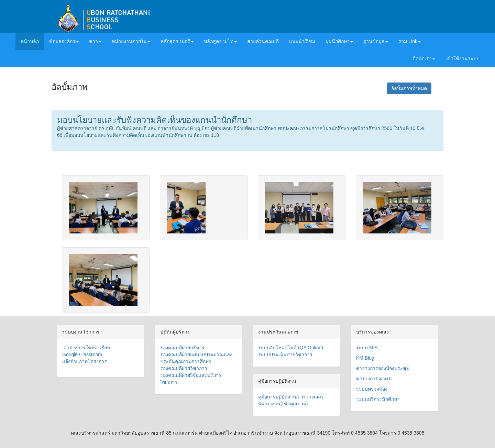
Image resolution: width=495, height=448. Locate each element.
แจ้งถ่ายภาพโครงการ (85, 361)
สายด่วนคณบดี (263, 41)
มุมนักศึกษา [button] (339, 41)
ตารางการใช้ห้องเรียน (86, 348)
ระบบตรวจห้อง (372, 389)
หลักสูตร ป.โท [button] (220, 41)
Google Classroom (82, 354)
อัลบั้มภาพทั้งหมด (409, 88)
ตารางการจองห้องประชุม (383, 368)
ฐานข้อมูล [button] (376, 41)
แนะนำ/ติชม (302, 41)
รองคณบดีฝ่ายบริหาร (182, 348)
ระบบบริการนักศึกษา (378, 399)
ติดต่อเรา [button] (424, 58)
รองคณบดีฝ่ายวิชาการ (184, 368)
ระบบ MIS (367, 348)
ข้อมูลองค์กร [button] (64, 41)
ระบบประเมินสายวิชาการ (285, 354)
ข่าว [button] (95, 41)
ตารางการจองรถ (374, 379)
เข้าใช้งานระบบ (463, 58)
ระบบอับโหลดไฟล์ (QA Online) (291, 348)
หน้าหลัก (32, 41)
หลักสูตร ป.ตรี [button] (177, 41)
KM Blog (365, 358)
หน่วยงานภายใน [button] (131, 41)
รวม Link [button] (410, 41)
